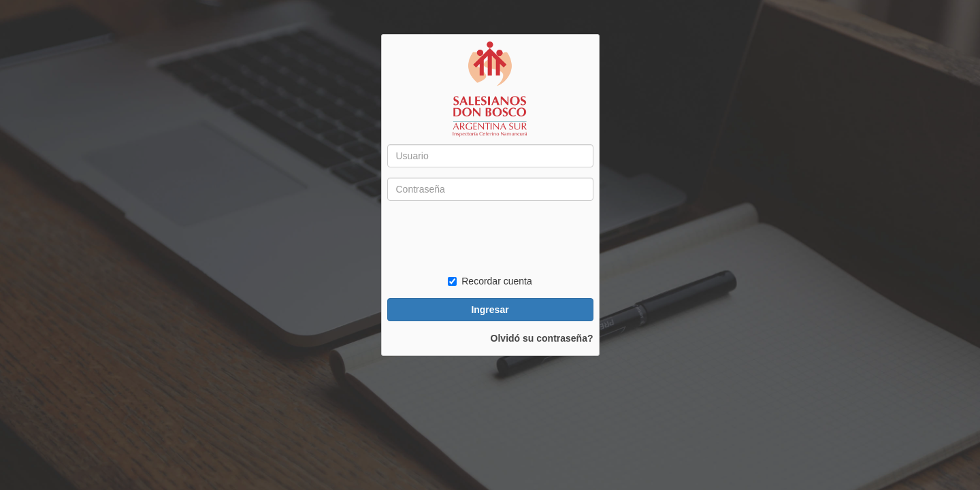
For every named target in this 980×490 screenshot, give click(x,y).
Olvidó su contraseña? (542, 338)
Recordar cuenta (490, 281)
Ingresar (490, 310)
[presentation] (491, 238)
